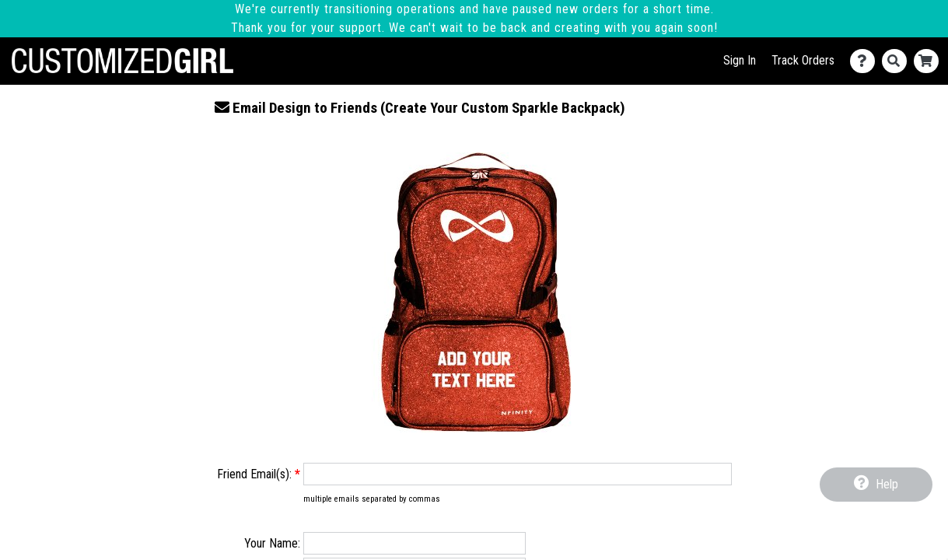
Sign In (740, 60)
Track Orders (803, 60)
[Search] (898, 61)
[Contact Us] (866, 61)
